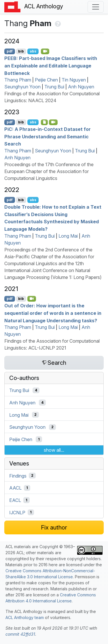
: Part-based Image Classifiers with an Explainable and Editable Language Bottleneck (51, 66)
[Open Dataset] (44, 122)
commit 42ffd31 (20, 634)
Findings (18, 476)
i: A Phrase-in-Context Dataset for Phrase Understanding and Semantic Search (48, 136)
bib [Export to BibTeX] (21, 51)
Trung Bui (54, 87)
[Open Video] (45, 51)
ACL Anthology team (25, 617)
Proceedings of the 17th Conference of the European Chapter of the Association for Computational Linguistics (49, 171)
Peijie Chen (46, 80)
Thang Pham (18, 80)
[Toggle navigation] (96, 7)
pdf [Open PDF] (10, 51)
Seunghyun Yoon (22, 87)
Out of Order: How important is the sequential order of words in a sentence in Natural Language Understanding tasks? (53, 313)
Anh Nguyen (81, 87)
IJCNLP (17, 512)
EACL (15, 500)
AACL (15, 488)
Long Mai (68, 236)
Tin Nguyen (74, 80)
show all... (54, 450)
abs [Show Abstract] (33, 51)
